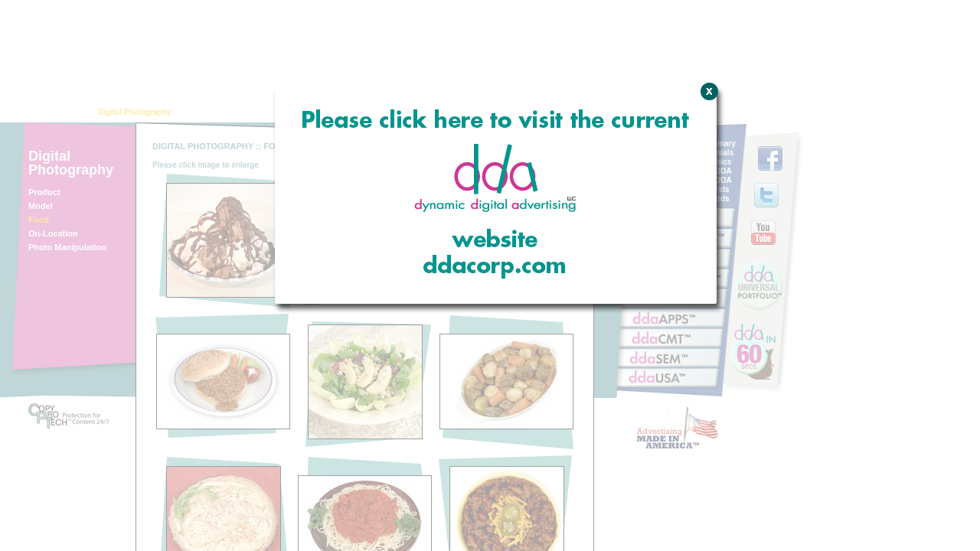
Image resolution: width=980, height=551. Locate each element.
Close (707, 172)
